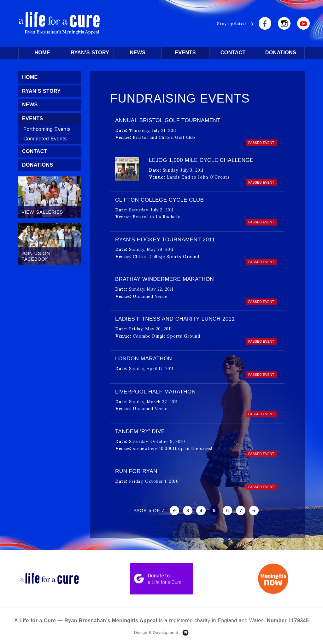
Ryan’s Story (90, 53)
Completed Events (45, 139)
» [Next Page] (254, 511)
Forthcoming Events (47, 129)
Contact (233, 53)
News (138, 53)
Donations (281, 53)
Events (185, 53)
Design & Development (156, 632)
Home (42, 53)
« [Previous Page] (174, 511)
